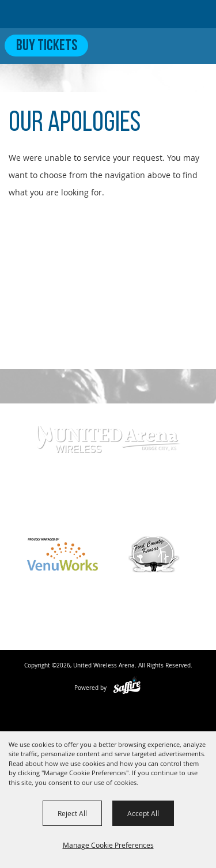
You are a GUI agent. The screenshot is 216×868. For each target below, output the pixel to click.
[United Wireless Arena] (54, 14)
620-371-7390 (101, 496)
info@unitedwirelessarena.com (108, 514)
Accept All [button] (143, 813)
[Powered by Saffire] (127, 688)
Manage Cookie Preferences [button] (108, 845)
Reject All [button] (72, 813)
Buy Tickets (47, 46)
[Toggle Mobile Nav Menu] (198, 46)
